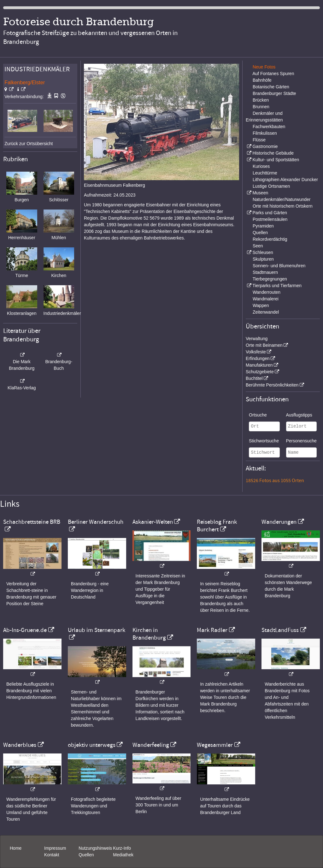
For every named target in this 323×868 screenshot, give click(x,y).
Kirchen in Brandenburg (149, 634)
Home (16, 848)
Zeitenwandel (266, 312)
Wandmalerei (266, 299)
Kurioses (261, 166)
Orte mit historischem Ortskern (283, 206)
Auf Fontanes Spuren (273, 74)
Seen (258, 246)
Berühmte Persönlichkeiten (272, 385)
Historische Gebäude (273, 153)
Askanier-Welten (153, 522)
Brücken (261, 100)
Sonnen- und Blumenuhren (279, 266)
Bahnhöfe (262, 80)
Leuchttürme (265, 173)
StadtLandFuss (280, 630)
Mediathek (123, 855)
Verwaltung (257, 339)
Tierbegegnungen (270, 279)
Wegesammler (215, 745)
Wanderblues (20, 745)
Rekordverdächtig (270, 239)
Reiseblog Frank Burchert (217, 526)
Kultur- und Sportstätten (276, 160)
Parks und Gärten (270, 213)
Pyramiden (263, 226)
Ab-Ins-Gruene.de (25, 630)
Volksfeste (256, 352)
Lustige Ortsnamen (271, 186)
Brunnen (261, 107)
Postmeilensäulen (270, 219)
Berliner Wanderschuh (96, 522)
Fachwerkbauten (269, 127)
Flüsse (259, 140)
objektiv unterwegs (92, 745)
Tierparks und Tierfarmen (277, 286)
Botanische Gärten (271, 87)
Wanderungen (279, 522)
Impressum (55, 848)
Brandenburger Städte (274, 93)
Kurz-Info (122, 848)
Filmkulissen (265, 133)
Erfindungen (258, 358)
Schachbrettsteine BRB (32, 522)
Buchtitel (254, 378)
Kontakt (52, 855)
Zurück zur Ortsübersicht (29, 144)
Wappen (261, 305)
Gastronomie (265, 146)
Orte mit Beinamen (264, 345)
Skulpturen (263, 259)
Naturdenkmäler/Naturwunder (282, 199)
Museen (260, 193)
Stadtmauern (265, 272)
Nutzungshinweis (95, 848)
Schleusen (263, 252)
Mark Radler (212, 630)
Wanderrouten (267, 292)
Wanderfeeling (151, 745)
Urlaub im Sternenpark (97, 630)
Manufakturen (259, 365)
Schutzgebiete (260, 372)
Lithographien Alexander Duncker (285, 180)
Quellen (260, 233)
